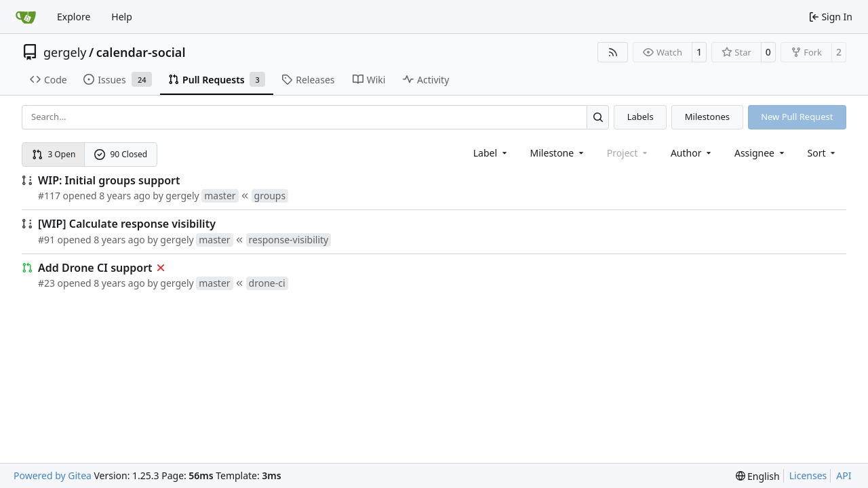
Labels (640, 117)
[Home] (26, 17)
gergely (65, 52)
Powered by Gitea (53, 475)
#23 (46, 283)
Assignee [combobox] (761, 153)
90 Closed (121, 154)
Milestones (707, 117)
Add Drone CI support (95, 268)
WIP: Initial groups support (109, 180)
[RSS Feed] (613, 52)
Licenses (808, 475)
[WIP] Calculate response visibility (127, 224)
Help (122, 17)
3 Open (54, 154)
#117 (49, 196)
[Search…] (598, 117)
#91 (46, 240)
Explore (74, 17)
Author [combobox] (692, 153)
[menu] (823, 153)
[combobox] (491, 153)
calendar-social (141, 52)
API (844, 475)
